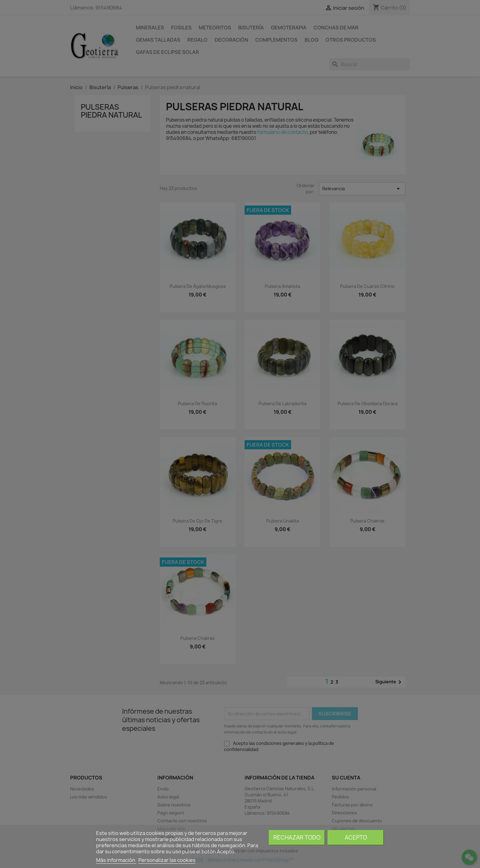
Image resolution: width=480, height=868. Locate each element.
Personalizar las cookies (167, 860)
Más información (116, 860)
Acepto (356, 838)
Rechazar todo (297, 838)
